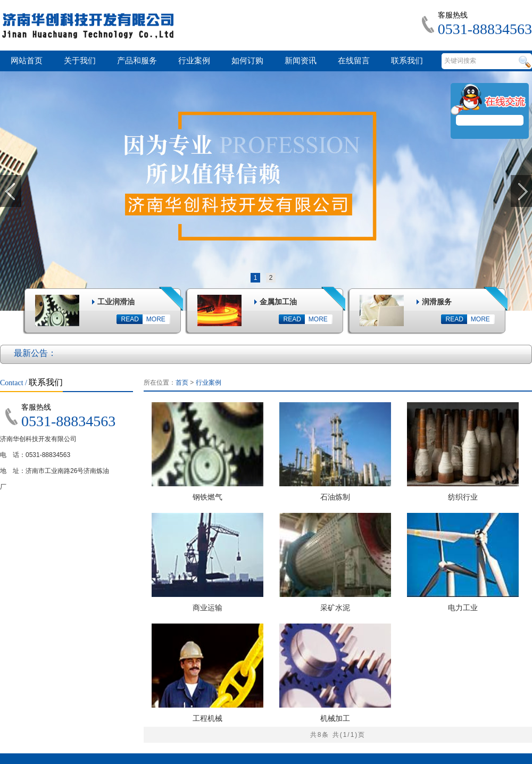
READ (130, 319)
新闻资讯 (301, 61)
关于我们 (80, 61)
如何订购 (247, 61)
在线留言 (354, 61)
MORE (156, 319)
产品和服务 (137, 61)
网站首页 (27, 61)
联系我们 (407, 61)
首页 (182, 383)
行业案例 (194, 61)
